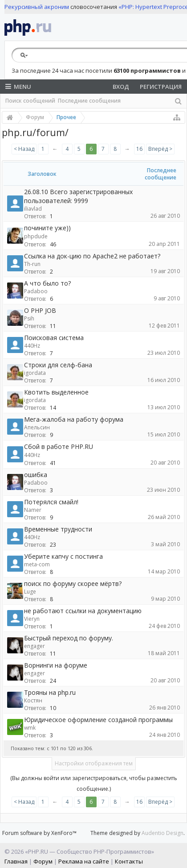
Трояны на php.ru (50, 692)
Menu (18, 87)
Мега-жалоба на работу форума (74, 419)
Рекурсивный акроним (37, 7)
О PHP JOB (40, 310)
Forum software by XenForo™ (39, 833)
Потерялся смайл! (51, 502)
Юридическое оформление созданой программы (98, 720)
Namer (33, 510)
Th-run (32, 264)
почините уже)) (47, 228)
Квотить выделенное (56, 392)
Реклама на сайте (84, 861)
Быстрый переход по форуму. (69, 638)
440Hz (32, 346)
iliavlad (33, 209)
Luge (30, 592)
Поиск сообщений (30, 101)
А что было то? (47, 283)
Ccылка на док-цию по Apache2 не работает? (92, 256)
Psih (29, 318)
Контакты (129, 861)
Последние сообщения (89, 101)
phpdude (36, 236)
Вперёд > (160, 149)
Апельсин (37, 427)
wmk (30, 728)
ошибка (36, 475)
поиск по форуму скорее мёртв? (73, 584)
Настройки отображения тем (94, 763)
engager (35, 646)
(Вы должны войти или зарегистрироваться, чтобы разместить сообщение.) (94, 783)
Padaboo (36, 291)
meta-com (37, 564)
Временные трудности (58, 529)
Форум (43, 861)
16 (139, 149)
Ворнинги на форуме (56, 665)
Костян (33, 700)
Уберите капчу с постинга (63, 556)
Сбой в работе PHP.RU (59, 446)
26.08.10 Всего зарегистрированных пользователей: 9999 (78, 196)
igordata (35, 373)
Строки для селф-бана (58, 365)
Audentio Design (163, 833)
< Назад (24, 149)
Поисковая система (54, 338)
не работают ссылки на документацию (83, 611)
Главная (16, 861)
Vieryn (32, 619)
